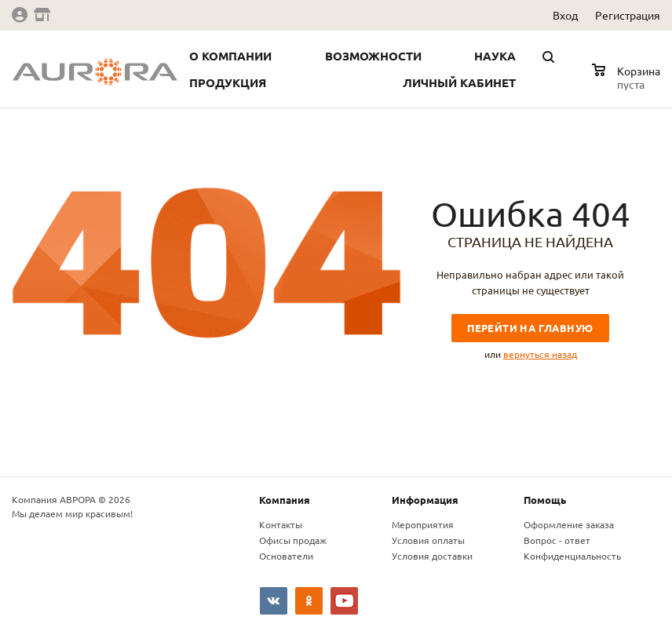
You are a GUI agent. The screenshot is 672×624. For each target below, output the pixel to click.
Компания (285, 500)
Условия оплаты (428, 540)
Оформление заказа (569, 524)
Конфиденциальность (572, 556)
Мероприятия (423, 524)
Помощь (545, 500)
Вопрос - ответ (557, 540)
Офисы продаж (293, 540)
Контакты (281, 524)
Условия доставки (432, 556)
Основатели (286, 556)
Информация (425, 500)
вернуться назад (540, 354)
